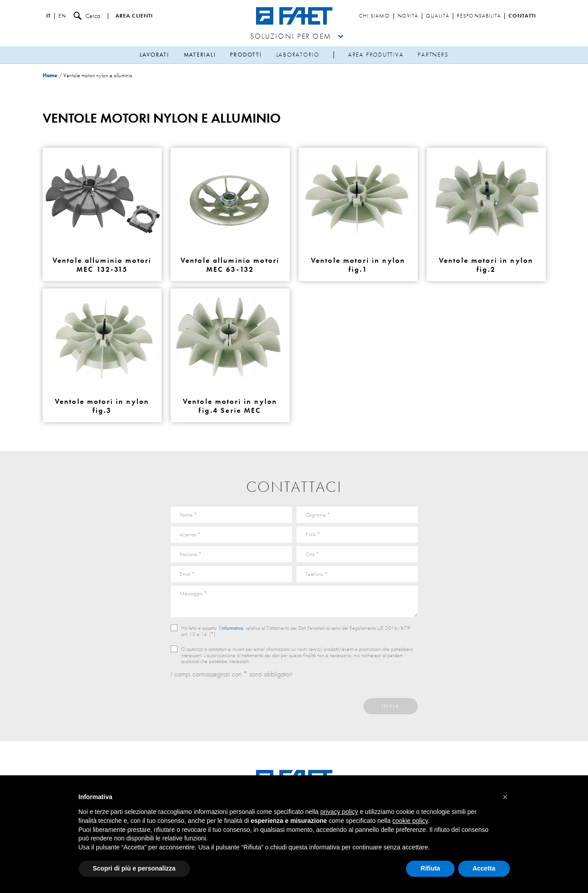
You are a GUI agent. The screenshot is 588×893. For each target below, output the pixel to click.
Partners (433, 55)
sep (334, 55)
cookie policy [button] (410, 821)
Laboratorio (298, 55)
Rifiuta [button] (430, 868)
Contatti (522, 16)
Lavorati (155, 55)
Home (50, 75)
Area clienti (134, 16)
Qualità (438, 16)
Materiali (200, 55)
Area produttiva (376, 55)
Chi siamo (374, 16)
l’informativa (231, 628)
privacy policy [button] (339, 812)
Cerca (87, 16)
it (49, 16)
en (62, 16)
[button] (505, 797)
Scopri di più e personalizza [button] (134, 868)
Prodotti (246, 55)
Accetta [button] (484, 868)
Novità (408, 16)
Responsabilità (479, 16)
